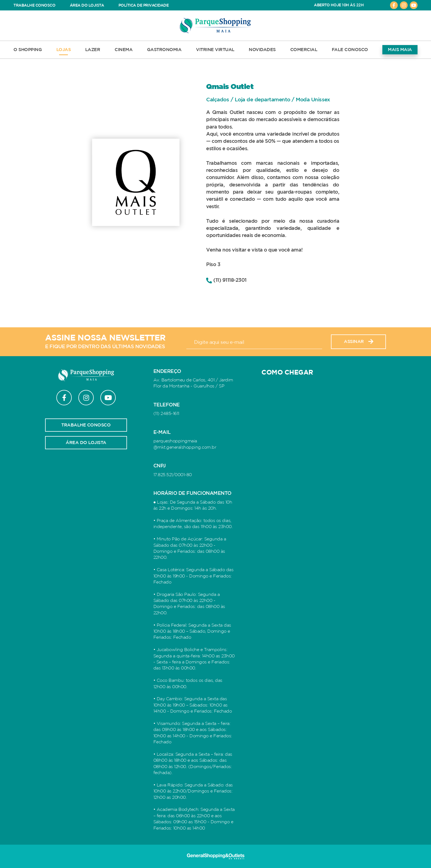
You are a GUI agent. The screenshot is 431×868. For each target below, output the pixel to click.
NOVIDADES (262, 50)
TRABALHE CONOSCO (34, 5)
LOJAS (64, 50)
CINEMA (124, 50)
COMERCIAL (304, 50)
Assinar (358, 342)
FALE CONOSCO (350, 50)
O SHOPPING (28, 50)
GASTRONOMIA (164, 50)
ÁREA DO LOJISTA (87, 5)
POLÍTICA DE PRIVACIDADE (144, 5)
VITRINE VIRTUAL (215, 50)
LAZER (93, 50)
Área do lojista (86, 443)
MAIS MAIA (400, 50)
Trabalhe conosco (86, 425)
